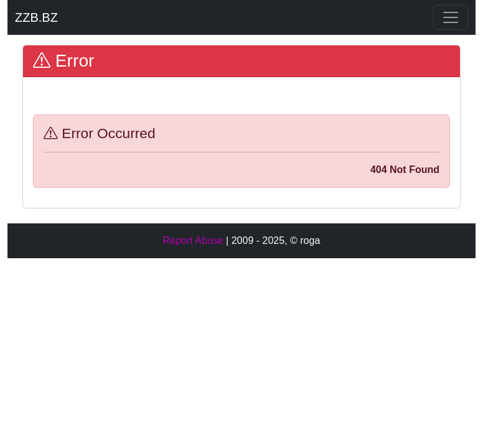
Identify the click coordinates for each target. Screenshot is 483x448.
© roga (305, 240)
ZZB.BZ (36, 17)
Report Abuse (193, 240)
